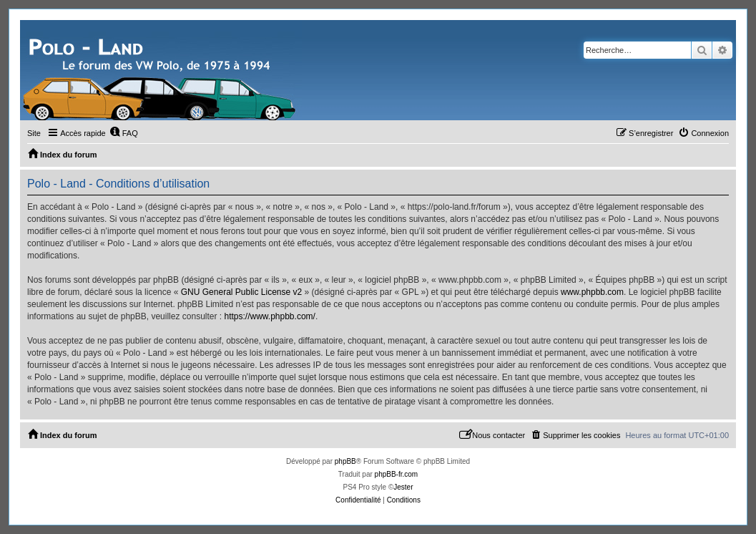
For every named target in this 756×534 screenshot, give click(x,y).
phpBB (345, 461)
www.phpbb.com (592, 292)
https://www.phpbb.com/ (269, 316)
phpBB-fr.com (397, 474)
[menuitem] (124, 133)
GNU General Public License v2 (241, 292)
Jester (403, 487)
